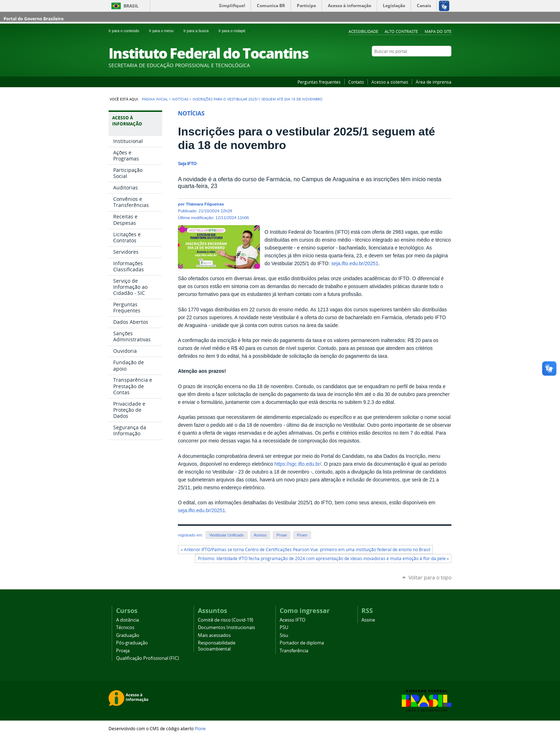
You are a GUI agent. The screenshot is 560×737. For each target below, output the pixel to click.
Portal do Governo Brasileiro (34, 19)
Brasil (131, 6)
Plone (200, 728)
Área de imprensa (434, 82)
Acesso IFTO (292, 620)
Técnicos (125, 627)
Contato (356, 82)
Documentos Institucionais (226, 627)
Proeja (123, 651)
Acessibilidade (363, 31)
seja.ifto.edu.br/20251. (202, 511)
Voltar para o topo (430, 577)
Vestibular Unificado (226, 535)
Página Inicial (155, 99)
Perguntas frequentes (319, 82)
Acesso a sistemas (390, 82)
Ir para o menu (165, 31)
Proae (282, 535)
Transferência (294, 651)
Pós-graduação (132, 643)
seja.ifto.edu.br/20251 (355, 264)
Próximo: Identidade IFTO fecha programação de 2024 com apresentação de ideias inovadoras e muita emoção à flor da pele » (323, 558)
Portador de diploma (302, 643)
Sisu (284, 635)
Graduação (128, 635)
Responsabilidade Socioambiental (217, 646)
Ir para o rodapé (235, 31)
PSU (284, 627)
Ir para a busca (200, 31)
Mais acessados (214, 635)
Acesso (260, 535)
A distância (127, 620)
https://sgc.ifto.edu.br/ (298, 464)
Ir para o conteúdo (127, 31)
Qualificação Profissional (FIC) (147, 658)
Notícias (180, 99)
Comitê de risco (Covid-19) (226, 620)
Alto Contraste (401, 31)
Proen (302, 535)
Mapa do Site (438, 31)
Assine (368, 620)
